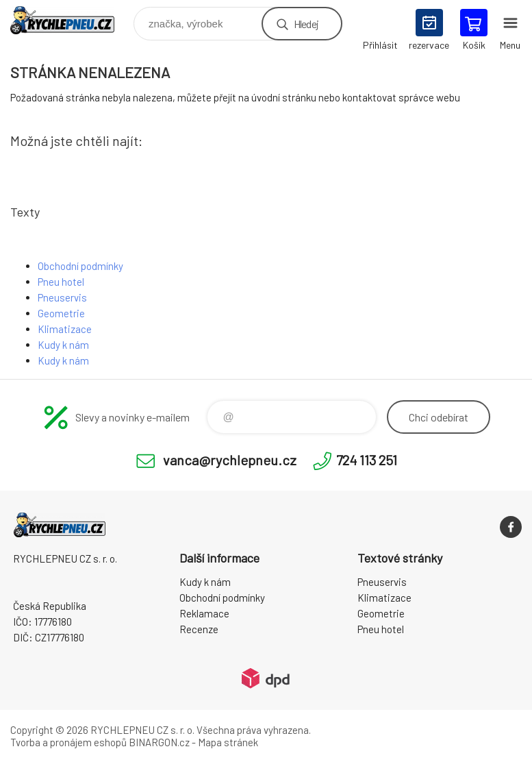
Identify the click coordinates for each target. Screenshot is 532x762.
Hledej (306, 24)
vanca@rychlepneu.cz (230, 460)
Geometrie (61, 313)
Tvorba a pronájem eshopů (68, 742)
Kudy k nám (63, 345)
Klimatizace (65, 329)
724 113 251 (367, 460)
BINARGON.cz (159, 742)
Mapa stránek (228, 742)
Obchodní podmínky (80, 266)
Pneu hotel (61, 282)
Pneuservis (62, 297)
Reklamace (204, 613)
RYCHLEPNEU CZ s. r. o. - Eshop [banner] (71, 20)
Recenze (199, 629)
